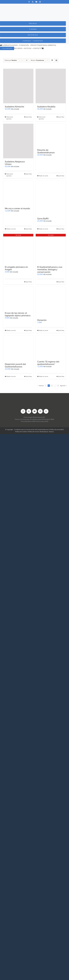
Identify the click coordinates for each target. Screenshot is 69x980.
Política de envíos (33, 432)
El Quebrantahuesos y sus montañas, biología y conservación (50, 270)
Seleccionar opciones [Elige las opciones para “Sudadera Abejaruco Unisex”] (10, 175)
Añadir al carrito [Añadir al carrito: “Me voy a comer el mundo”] (11, 229)
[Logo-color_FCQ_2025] (34, 6)
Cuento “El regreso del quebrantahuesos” (48, 363)
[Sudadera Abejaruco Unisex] (18, 141)
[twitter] (33, 2)
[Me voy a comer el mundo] (18, 193)
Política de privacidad (57, 430)
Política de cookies (21, 432)
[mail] (46, 411)
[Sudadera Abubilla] (51, 86)
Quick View (29, 117)
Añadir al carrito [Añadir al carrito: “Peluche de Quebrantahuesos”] (43, 176)
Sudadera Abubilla (46, 107)
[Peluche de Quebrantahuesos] (51, 135)
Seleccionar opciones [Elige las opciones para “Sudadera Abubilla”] (42, 118)
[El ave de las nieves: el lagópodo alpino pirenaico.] (18, 298)
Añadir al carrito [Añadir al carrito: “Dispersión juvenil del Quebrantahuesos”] (11, 376)
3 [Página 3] (52, 386)
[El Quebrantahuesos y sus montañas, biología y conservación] (51, 249)
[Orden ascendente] (27, 60)
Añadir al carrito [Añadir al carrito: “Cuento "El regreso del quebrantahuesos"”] (43, 376)
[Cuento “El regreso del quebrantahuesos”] (51, 347)
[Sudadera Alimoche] (18, 86)
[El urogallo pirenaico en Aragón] (18, 249)
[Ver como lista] (56, 60)
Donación (42, 320)
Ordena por (11, 60)
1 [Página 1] (46, 386)
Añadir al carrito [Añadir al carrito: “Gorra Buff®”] (43, 229)
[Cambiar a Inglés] (47, 48)
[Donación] (51, 302)
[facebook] (29, 2)
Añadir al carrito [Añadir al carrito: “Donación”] (43, 330)
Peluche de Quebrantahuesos (46, 151)
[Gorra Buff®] (51, 198)
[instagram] (40, 2)
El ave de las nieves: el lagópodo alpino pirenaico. (18, 314)
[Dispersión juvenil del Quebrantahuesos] (18, 348)
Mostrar (37, 60)
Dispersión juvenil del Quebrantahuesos (15, 365)
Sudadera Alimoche (14, 107)
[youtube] (36, 2)
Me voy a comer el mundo (17, 208)
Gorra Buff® (43, 219)
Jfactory (51, 432)
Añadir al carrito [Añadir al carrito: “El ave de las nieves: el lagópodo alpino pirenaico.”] (11, 330)
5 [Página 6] (58, 386)
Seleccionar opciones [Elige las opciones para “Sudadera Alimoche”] (10, 118)
